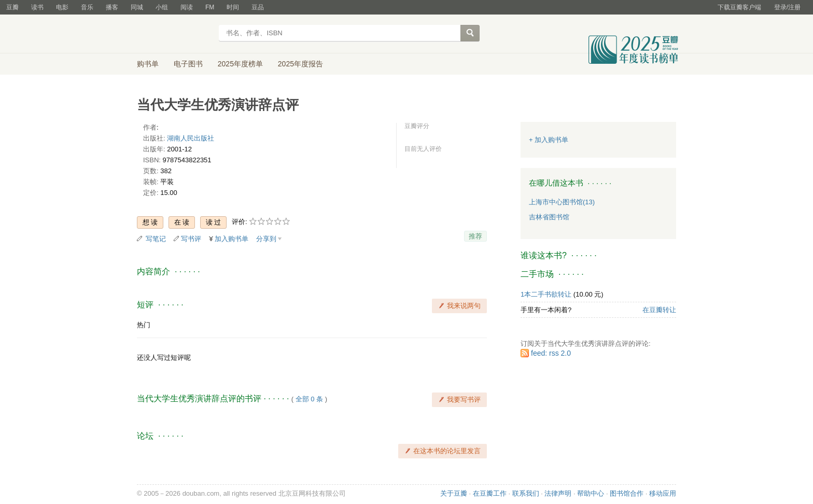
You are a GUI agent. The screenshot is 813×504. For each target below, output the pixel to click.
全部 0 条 (309, 399)
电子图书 (188, 64)
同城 (137, 7)
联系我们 (526, 493)
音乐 (87, 7)
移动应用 (663, 493)
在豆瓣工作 (490, 493)
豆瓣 (12, 7)
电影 (62, 7)
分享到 (266, 239)
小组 (162, 7)
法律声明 (558, 493)
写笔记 (156, 239)
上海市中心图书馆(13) (562, 202)
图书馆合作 (627, 493)
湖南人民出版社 (191, 138)
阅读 (187, 7)
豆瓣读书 (174, 34)
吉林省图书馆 (549, 217)
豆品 (258, 7)
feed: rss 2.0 (551, 353)
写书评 (191, 239)
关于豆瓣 (454, 493)
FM (210, 7)
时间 (233, 7)
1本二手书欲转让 (546, 294)
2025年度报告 (300, 64)
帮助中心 (591, 493)
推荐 (475, 236)
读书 (37, 7)
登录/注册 (787, 7)
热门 (144, 325)
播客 (112, 7)
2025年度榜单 (240, 64)
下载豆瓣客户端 (739, 7)
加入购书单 (232, 239)
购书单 (148, 64)
